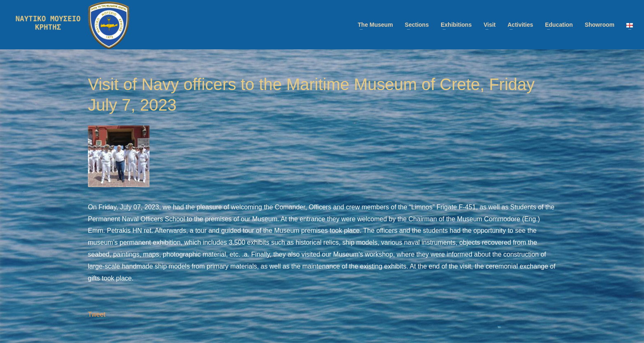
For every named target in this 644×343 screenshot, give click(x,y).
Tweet (97, 314)
